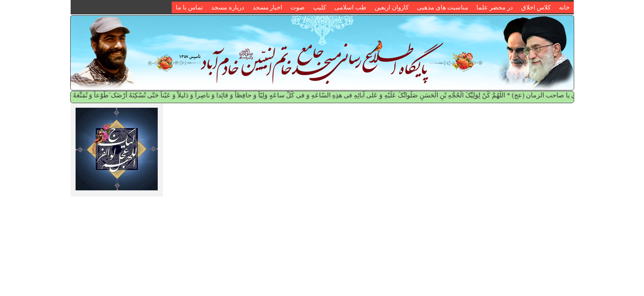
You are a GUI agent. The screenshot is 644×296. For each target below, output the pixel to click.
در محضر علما (495, 7)
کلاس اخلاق (536, 7)
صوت (298, 7)
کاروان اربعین (392, 7)
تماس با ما (189, 7)
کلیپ (320, 7)
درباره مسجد (228, 7)
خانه (564, 7)
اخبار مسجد (268, 7)
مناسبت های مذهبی (443, 7)
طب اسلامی (350, 7)
